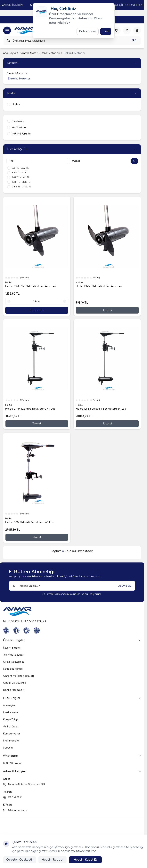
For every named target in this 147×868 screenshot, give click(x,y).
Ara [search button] (134, 41)
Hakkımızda (10, 713)
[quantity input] (37, 301)
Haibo (9, 283)
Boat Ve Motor (29, 53)
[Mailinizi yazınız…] (72, 586)
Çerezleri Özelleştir (20, 860)
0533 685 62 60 (13, 763)
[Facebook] (16, 631)
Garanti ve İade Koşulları (18, 676)
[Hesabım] (127, 30)
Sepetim (8, 748)
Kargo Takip (11, 720)
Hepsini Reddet (53, 860)
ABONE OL (125, 586)
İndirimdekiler (11, 741)
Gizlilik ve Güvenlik (15, 683)
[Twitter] (27, 631)
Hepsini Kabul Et (85, 860)
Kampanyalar (12, 734)
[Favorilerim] (117, 30)
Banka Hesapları (14, 690)
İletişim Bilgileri (12, 648)
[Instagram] (37, 631)
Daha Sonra (88, 31)
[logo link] (25, 31)
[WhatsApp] (6, 631)
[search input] (72, 41)
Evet (106, 31)
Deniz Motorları (50, 53)
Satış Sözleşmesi (13, 669)
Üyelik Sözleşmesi (14, 662)
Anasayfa (9, 706)
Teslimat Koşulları (14, 655)
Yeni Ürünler (10, 727)
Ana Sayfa (10, 53)
